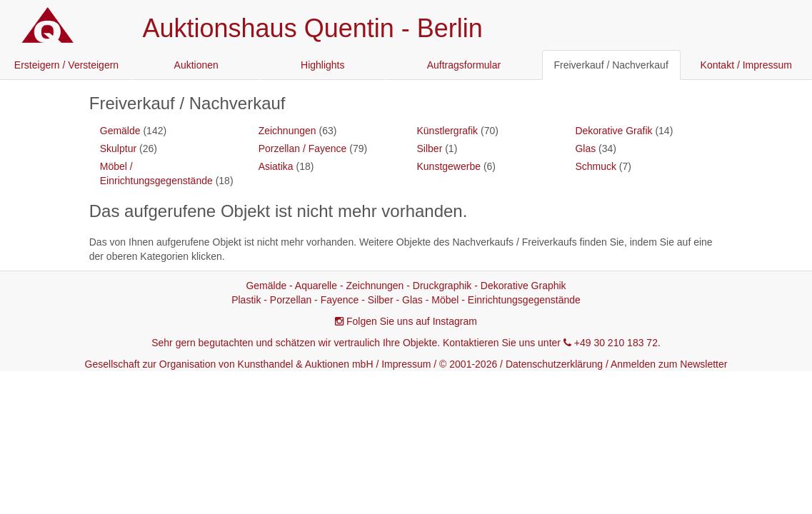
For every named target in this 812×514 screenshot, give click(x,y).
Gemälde (120, 131)
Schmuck (596, 166)
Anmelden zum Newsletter (669, 364)
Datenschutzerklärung (554, 364)
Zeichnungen (287, 131)
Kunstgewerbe (449, 166)
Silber (430, 148)
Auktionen (196, 65)
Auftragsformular (464, 65)
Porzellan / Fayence (303, 148)
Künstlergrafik (448, 131)
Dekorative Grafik (613, 131)
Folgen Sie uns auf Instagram (412, 321)
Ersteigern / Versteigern (66, 65)
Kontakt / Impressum (746, 65)
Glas (585, 148)
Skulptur (118, 148)
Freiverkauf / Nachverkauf (611, 65)
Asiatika (276, 166)
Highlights (322, 65)
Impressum (406, 364)
